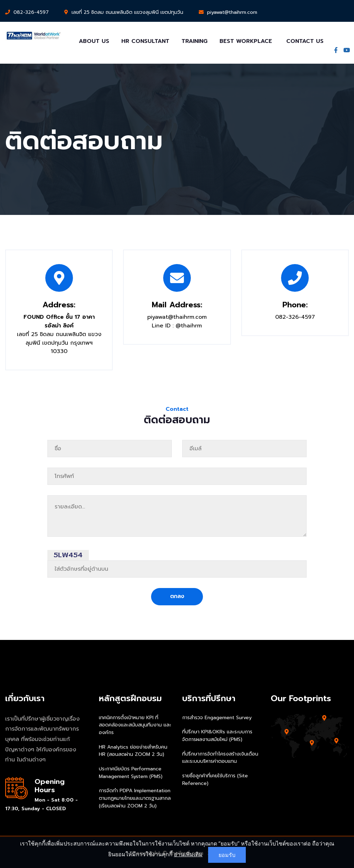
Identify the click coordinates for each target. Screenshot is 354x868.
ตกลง (177, 596)
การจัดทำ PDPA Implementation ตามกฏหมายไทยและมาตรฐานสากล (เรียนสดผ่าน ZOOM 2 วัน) (135, 798)
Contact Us (304, 41)
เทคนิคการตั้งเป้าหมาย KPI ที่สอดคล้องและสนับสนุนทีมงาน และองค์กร (135, 725)
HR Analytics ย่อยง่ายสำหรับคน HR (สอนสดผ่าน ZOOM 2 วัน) (133, 751)
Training (194, 41)
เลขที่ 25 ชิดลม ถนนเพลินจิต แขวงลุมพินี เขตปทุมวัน (124, 12)
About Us (94, 41)
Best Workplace (246, 41)
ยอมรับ (227, 855)
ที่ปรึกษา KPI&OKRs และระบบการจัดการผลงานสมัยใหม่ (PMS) (217, 736)
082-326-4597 (27, 12)
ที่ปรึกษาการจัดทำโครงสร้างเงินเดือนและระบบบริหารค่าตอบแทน (220, 758)
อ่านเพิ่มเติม (188, 854)
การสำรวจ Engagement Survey (217, 718)
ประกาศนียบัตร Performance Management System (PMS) (131, 773)
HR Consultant (145, 41)
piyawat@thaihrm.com (228, 12)
